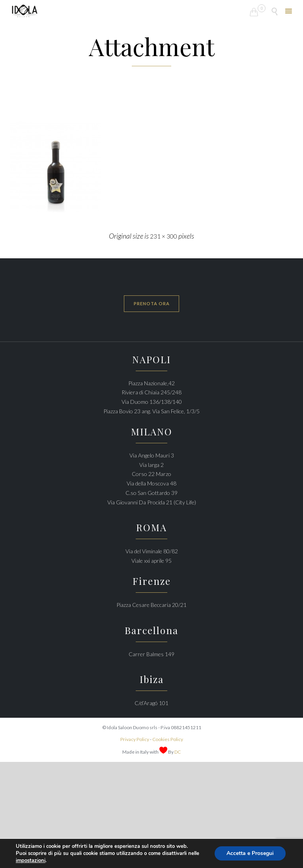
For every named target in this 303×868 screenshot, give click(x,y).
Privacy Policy (135, 739)
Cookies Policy (168, 739)
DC (178, 752)
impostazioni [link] (31, 861)
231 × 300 (164, 236)
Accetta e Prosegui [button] (250, 853)
